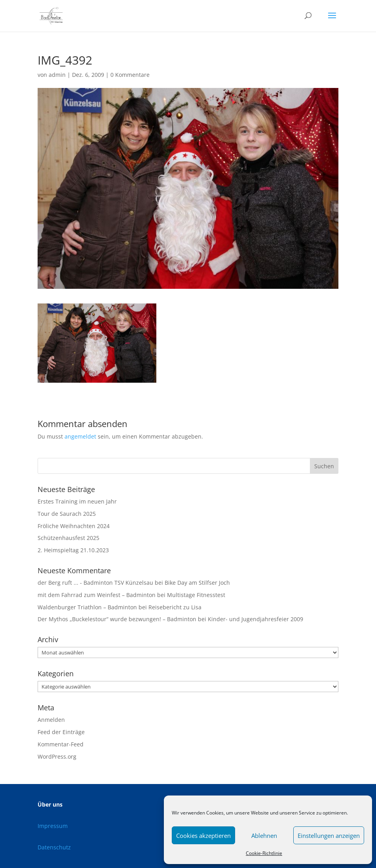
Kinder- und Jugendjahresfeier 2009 (255, 619)
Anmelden (51, 720)
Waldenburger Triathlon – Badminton (87, 607)
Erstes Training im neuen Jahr (77, 501)
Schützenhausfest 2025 (68, 538)
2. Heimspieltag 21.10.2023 (73, 550)
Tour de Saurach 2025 (67, 514)
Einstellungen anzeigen (329, 836)
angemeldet (80, 436)
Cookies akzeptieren (203, 836)
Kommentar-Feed (61, 744)
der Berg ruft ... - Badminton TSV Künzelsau (95, 583)
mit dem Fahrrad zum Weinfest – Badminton (97, 595)
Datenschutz (54, 847)
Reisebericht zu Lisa (175, 607)
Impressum (53, 826)
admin (57, 75)
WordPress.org (57, 756)
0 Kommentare (130, 75)
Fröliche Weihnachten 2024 (74, 526)
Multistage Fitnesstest (196, 595)
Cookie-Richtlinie (264, 853)
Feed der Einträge (61, 732)
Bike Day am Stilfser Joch (197, 583)
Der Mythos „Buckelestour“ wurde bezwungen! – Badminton (117, 619)
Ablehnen (264, 836)
